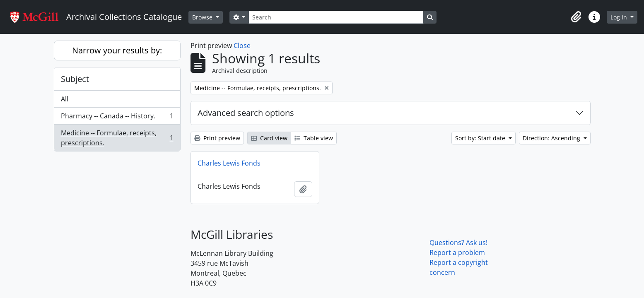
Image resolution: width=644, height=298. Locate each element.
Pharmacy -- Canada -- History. (117, 118)
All (65, 99)
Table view (314, 138)
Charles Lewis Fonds (229, 163)
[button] (576, 17)
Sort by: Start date (481, 138)
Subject (75, 79)
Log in (620, 17)
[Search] (336, 17)
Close (242, 46)
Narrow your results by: (117, 50)
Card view (269, 138)
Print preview (217, 138)
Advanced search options (246, 113)
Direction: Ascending (552, 138)
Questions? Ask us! (458, 243)
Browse (203, 17)
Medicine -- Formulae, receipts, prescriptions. (117, 138)
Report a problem (457, 252)
